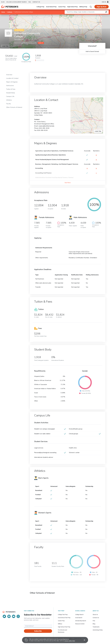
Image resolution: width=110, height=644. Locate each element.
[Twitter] (4, 616)
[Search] (91, 7)
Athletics (9, 100)
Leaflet (88, 15)
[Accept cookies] (83, 640)
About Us (95, 615)
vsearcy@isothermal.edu (46, 126)
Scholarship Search (81, 621)
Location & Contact (12, 78)
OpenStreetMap (98, 15)
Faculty (8, 104)
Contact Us (96, 618)
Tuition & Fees (11, 89)
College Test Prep (63, 615)
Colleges (10, 12)
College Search (79, 615)
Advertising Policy (98, 630)
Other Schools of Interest (14, 107)
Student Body (11, 93)
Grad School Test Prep (64, 618)
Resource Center (80, 624)
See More (68, 183)
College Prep (40, 7)
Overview (9, 75)
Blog (3, 2)
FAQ (30, 2)
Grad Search (79, 618)
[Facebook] (9, 616)
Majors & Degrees (12, 82)
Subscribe (38, 631)
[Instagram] (18, 616)
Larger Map (5, 46)
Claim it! (41, 43)
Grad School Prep (51, 7)
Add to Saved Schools (92, 51)
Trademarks (96, 627)
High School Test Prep (64, 627)
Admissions (10, 86)
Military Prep (83, 7)
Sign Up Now (102, 7)
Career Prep (62, 7)
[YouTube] (14, 616)
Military (60, 624)
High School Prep (72, 7)
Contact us (36, 2)
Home (3, 12)
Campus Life (10, 96)
